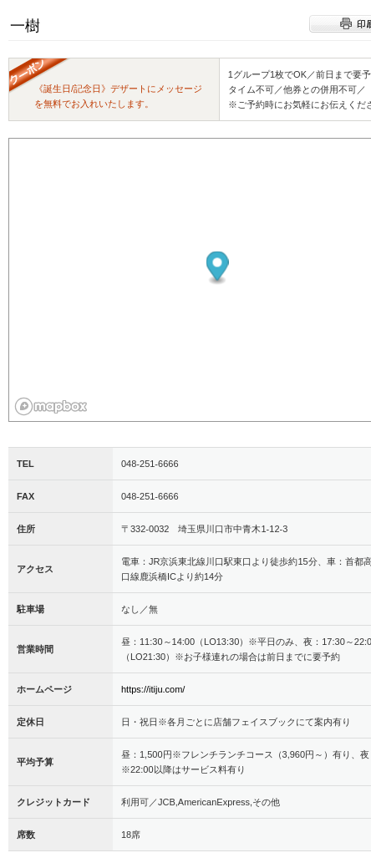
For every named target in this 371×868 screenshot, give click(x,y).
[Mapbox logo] (51, 406)
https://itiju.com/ (153, 689)
